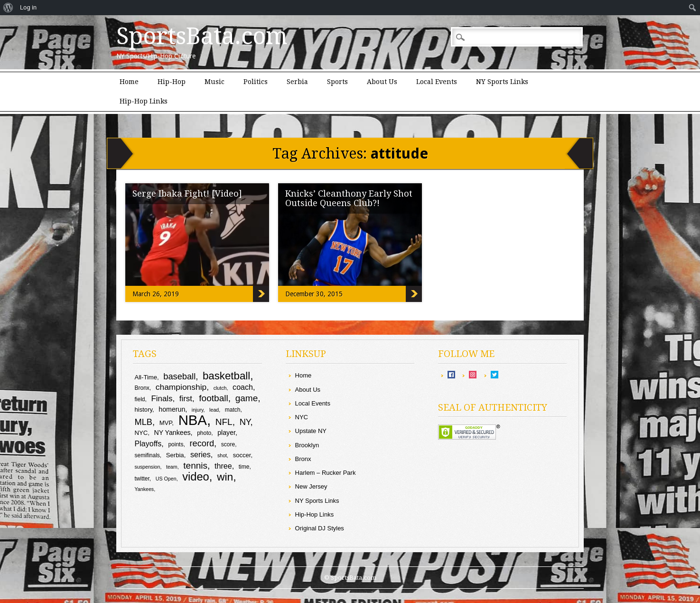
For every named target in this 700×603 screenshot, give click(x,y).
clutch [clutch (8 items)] (220, 388)
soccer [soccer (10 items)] (242, 455)
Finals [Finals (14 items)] (162, 399)
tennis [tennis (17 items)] (195, 466)
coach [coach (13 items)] (243, 387)
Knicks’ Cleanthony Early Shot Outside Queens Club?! (349, 198)
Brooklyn (307, 445)
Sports (337, 82)
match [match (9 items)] (233, 410)
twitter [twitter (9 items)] (142, 479)
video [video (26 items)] (196, 477)
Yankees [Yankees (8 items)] (144, 489)
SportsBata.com (202, 36)
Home (129, 82)
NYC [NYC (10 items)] (141, 433)
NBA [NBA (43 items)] (193, 420)
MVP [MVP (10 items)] (166, 423)
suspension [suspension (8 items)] (147, 467)
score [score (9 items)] (228, 444)
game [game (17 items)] (247, 398)
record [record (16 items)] (202, 443)
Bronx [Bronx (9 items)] (142, 388)
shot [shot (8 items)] (222, 455)
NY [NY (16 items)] (245, 422)
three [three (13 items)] (223, 466)
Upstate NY (311, 431)
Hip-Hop (172, 82)
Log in (28, 7)
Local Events (437, 82)
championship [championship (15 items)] (181, 387)
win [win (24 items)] (225, 477)
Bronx (303, 459)
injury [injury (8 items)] (198, 410)
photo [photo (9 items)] (204, 433)
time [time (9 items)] (244, 467)
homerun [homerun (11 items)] (172, 409)
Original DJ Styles (320, 528)
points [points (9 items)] (176, 444)
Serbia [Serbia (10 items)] (175, 455)
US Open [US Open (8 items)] (166, 479)
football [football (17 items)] (213, 398)
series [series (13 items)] (201, 454)
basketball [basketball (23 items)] (226, 376)
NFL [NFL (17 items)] (224, 422)
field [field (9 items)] (140, 399)
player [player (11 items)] (226, 433)
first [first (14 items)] (186, 399)
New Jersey (311, 486)
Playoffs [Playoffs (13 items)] (148, 443)
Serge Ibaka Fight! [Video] (187, 193)
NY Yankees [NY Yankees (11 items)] (172, 433)
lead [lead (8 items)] (214, 410)
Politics (256, 82)
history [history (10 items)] (143, 410)
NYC (302, 417)
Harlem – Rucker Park (326, 473)
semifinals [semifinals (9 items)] (147, 455)
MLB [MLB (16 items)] (143, 422)
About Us (382, 82)
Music (215, 82)
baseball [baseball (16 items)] (179, 376)
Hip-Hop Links (144, 101)
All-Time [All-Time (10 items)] (146, 377)
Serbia (297, 82)
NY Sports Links (502, 82)
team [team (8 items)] (172, 467)
